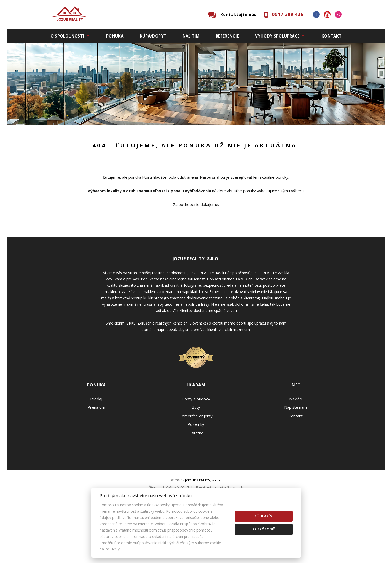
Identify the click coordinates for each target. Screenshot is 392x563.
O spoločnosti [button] (68, 36)
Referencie (227, 36)
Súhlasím (264, 516)
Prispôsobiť (264, 529)
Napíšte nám (296, 462)
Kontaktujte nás (238, 14)
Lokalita (59, 136)
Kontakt (332, 36)
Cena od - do (287, 136)
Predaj (67, 163)
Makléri (296, 454)
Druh (130, 136)
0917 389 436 (288, 14)
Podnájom (160, 163)
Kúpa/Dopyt (153, 36)
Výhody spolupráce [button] (277, 36)
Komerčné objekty (196, 471)
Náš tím (191, 36)
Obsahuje (209, 136)
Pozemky (196, 479)
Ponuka (115, 36)
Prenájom (99, 163)
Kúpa (129, 163)
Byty (196, 462)
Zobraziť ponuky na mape (233, 163)
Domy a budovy (196, 454)
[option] (196, 84)
